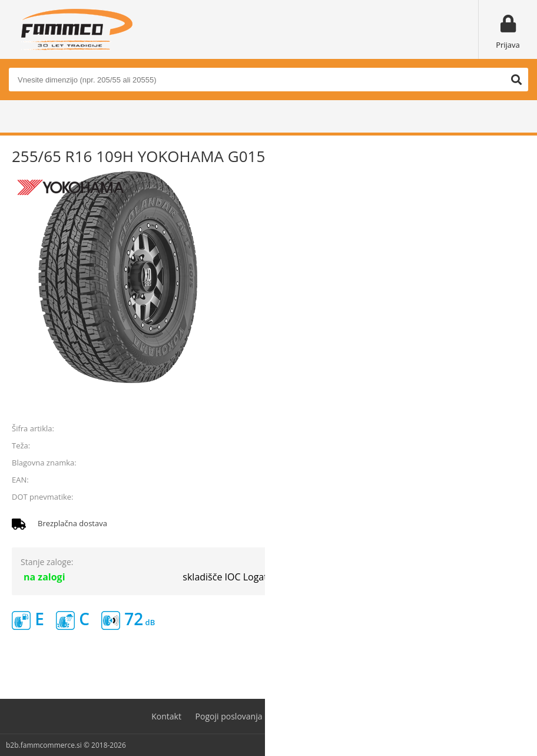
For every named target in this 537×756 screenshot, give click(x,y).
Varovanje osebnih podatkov (331, 716)
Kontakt (166, 716)
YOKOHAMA (504, 463)
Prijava (508, 45)
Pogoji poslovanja (229, 716)
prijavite (508, 401)
